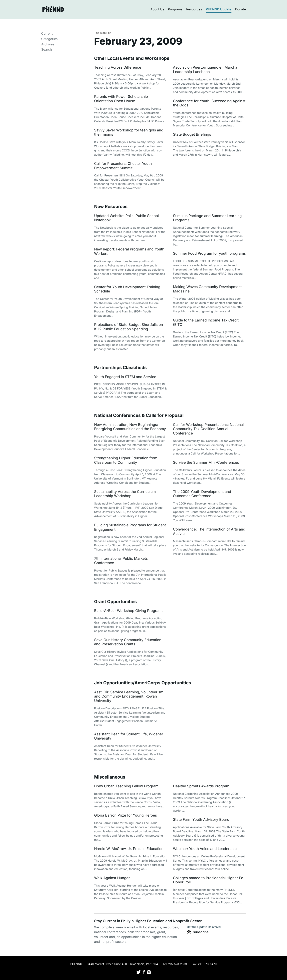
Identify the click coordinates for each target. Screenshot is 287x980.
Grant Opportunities (115, 602)
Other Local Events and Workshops (132, 58)
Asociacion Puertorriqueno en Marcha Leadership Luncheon (205, 70)
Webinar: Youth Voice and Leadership (205, 849)
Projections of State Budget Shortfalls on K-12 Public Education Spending (129, 327)
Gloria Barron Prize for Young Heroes (126, 815)
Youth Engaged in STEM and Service (125, 377)
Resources (194, 9)
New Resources (111, 207)
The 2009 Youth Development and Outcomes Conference (202, 494)
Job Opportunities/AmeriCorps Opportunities (143, 683)
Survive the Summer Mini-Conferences (206, 463)
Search (46, 49)
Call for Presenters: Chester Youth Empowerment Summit (123, 166)
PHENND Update (219, 9)
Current (47, 33)
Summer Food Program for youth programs (209, 254)
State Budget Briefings (192, 135)
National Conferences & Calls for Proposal (139, 415)
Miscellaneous (110, 777)
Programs (175, 9)
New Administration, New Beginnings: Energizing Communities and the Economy (130, 427)
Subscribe (198, 932)
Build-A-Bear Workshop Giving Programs (129, 611)
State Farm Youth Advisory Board (201, 820)
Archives (48, 44)
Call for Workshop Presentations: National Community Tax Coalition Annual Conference (208, 429)
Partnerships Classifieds (120, 368)
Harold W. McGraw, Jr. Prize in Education (129, 849)
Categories (49, 39)
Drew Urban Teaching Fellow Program (126, 786)
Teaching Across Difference (118, 68)
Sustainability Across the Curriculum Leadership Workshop (125, 494)
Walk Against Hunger (112, 878)
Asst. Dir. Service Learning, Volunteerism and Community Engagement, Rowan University (129, 697)
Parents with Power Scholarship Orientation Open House (121, 99)
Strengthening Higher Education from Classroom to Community (126, 460)
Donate (240, 9)
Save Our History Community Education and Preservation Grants (128, 642)
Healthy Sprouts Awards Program (201, 786)
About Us (157, 9)
